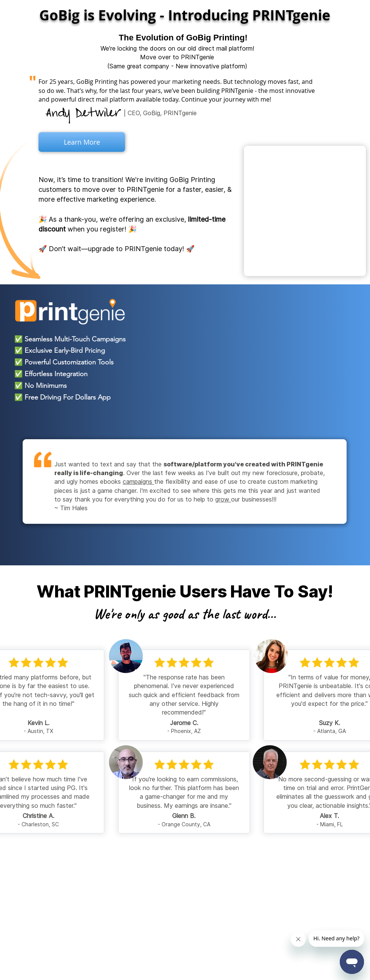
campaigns (138, 482)
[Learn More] (82, 142)
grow (223, 499)
